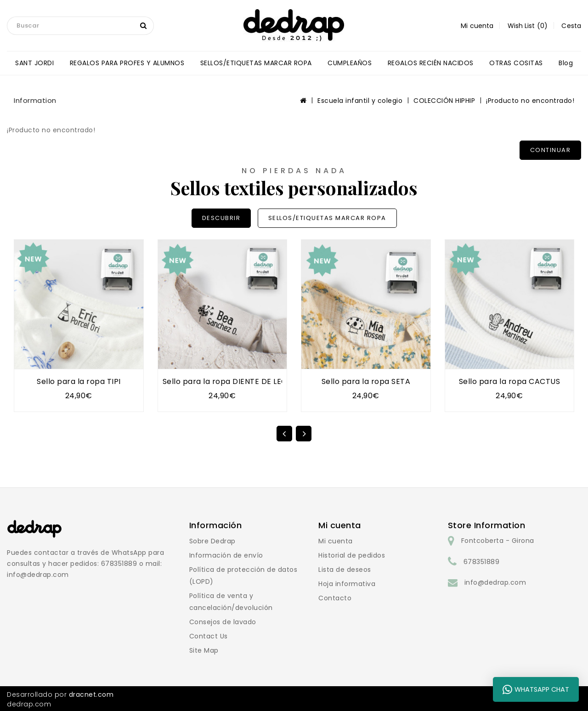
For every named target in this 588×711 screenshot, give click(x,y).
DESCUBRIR (221, 218)
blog (566, 63)
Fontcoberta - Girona (498, 541)
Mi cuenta (336, 541)
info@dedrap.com (495, 582)
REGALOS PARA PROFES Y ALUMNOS (127, 63)
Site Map (204, 650)
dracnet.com (91, 694)
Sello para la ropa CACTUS (510, 381)
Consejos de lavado (223, 622)
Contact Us (209, 636)
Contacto (335, 598)
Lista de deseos (345, 570)
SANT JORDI (34, 63)
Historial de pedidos (352, 555)
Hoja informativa (347, 584)
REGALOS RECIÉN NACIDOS (431, 63)
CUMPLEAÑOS (350, 63)
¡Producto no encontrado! (530, 101)
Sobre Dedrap (212, 541)
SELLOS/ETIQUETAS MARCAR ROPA (256, 63)
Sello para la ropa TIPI (79, 381)
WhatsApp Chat (536, 689)
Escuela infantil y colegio (360, 101)
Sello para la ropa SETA (366, 381)
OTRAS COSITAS (516, 63)
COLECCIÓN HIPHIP (444, 101)
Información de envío (226, 555)
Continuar (551, 150)
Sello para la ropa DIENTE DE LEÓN (228, 381)
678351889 (482, 562)
